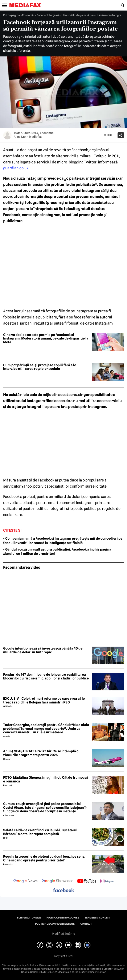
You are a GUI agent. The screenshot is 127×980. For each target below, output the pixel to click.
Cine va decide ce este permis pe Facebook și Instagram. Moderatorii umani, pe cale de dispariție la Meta (46, 339)
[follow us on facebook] (63, 891)
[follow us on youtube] (87, 881)
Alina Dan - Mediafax (28, 137)
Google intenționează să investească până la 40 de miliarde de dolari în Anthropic (43, 650)
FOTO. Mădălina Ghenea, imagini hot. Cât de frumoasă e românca (46, 779)
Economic (28, 15)
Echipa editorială (29, 918)
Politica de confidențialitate (55, 924)
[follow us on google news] (25, 881)
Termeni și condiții (97, 918)
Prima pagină (11, 15)
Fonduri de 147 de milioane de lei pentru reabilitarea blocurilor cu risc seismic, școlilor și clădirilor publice (46, 676)
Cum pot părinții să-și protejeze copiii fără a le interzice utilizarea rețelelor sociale (40, 367)
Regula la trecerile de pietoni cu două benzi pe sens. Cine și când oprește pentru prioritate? (44, 858)
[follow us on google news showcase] (57, 881)
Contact (86, 924)
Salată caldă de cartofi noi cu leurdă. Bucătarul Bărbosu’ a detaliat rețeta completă (40, 832)
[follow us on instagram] (107, 881)
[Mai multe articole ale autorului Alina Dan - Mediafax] (7, 135)
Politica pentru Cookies (63, 918)
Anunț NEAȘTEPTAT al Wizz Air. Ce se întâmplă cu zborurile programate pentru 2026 (42, 753)
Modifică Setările (63, 934)
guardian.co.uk (16, 168)
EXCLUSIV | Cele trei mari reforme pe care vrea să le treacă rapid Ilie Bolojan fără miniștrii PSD (44, 700)
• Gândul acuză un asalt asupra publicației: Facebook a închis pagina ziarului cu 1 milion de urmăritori (57, 552)
